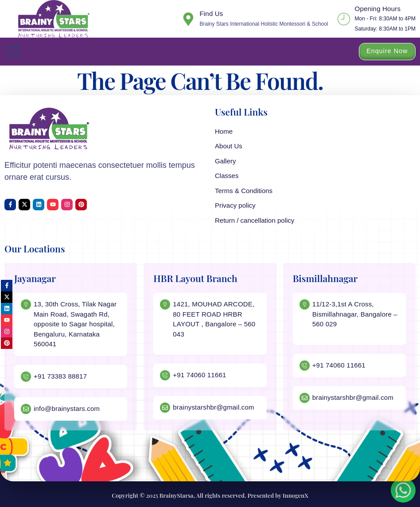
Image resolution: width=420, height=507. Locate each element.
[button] (14, 52)
